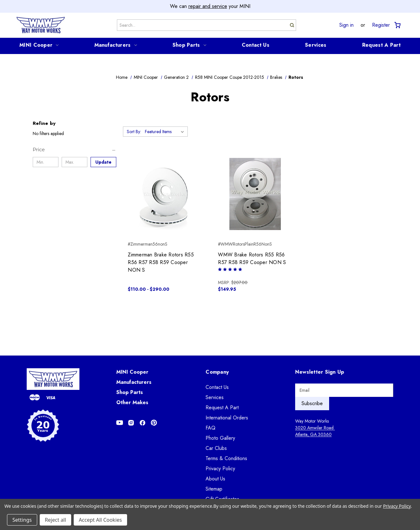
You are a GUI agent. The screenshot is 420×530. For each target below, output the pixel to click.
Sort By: (134, 132)
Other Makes (132, 402)
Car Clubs (216, 448)
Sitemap (214, 489)
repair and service (208, 6)
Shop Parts (189, 45)
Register (381, 25)
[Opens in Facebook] (142, 423)
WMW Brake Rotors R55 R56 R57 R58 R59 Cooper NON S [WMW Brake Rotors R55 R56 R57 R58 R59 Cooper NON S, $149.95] (252, 258)
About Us (215, 479)
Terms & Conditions (226, 458)
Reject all (55, 520)
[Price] (75, 150)
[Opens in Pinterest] (154, 423)
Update (103, 162)
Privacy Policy (220, 469)
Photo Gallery (220, 438)
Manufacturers (116, 45)
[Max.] (75, 162)
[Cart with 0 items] (397, 25)
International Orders (227, 418)
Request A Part (381, 45)
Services (316, 45)
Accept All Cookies (100, 520)
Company (217, 372)
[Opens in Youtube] (120, 423)
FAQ (210, 428)
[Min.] (46, 162)
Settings (22, 520)
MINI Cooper (39, 45)
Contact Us (256, 45)
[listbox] (166, 132)
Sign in (346, 25)
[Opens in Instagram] (131, 423)
